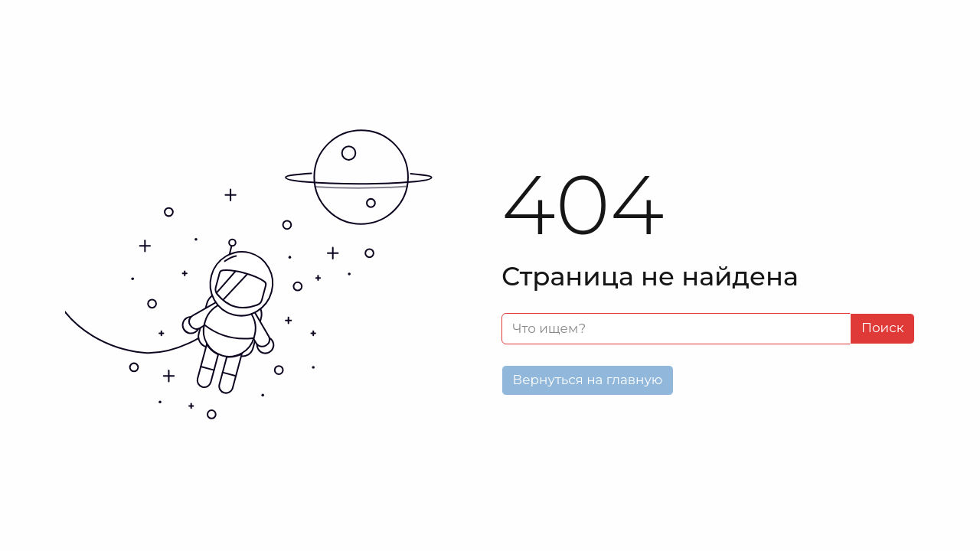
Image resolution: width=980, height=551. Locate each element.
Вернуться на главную (588, 380)
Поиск (883, 328)
